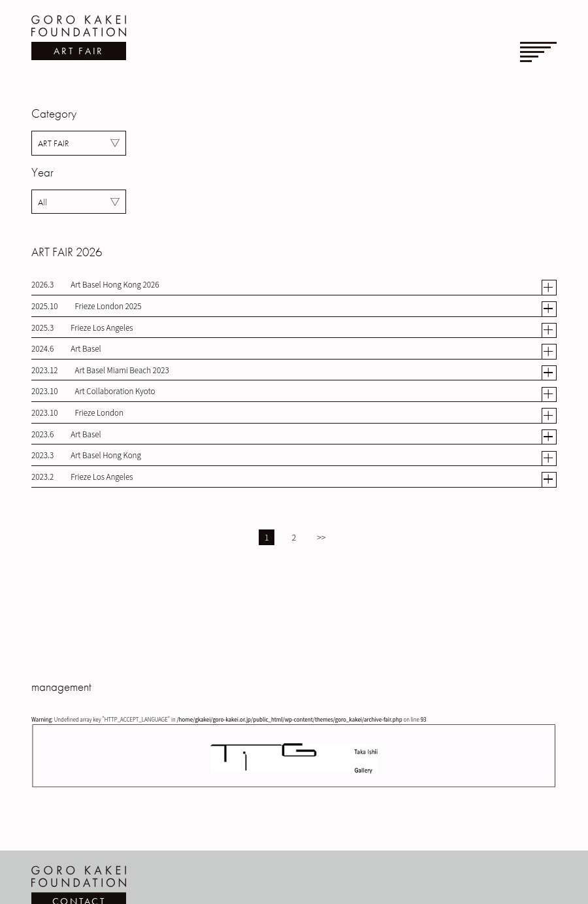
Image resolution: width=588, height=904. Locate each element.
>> (321, 537)
